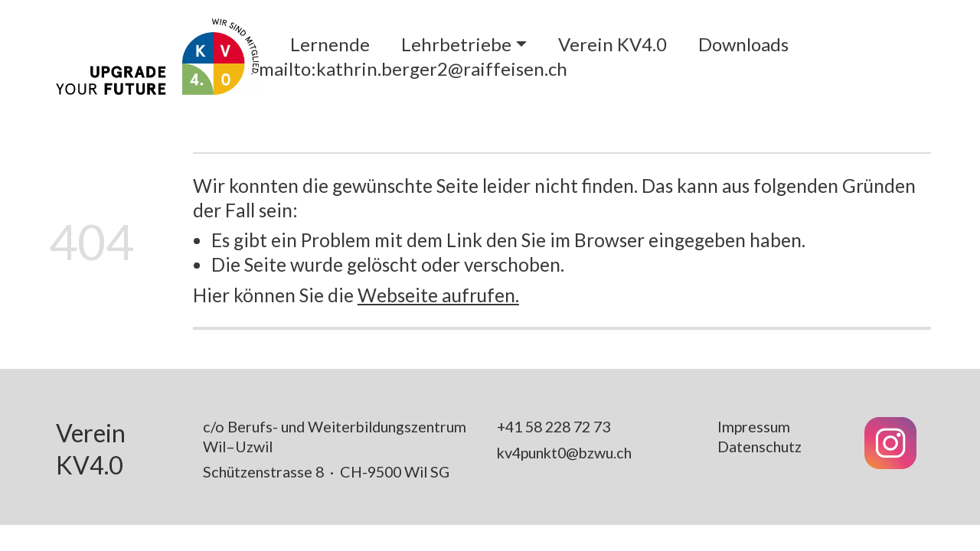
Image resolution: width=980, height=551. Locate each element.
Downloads (743, 44)
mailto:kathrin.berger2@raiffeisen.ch (413, 68)
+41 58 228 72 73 (554, 426)
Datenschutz (759, 446)
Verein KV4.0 (612, 44)
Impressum (754, 426)
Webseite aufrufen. (438, 295)
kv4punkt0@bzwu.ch (564, 452)
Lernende (330, 44)
